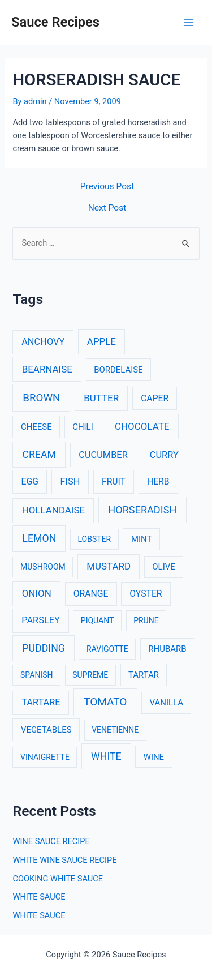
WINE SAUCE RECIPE (51, 841)
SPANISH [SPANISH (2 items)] (36, 675)
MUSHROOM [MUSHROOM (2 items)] (43, 567)
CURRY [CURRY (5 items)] (164, 455)
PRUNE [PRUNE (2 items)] (146, 620)
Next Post (107, 208)
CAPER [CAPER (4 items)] (155, 398)
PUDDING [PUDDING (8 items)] (43, 648)
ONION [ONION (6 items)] (37, 593)
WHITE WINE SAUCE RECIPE (64, 860)
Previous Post (107, 187)
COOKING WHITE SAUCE (58, 879)
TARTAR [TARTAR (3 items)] (144, 675)
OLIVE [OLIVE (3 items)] (163, 567)
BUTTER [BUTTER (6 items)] (101, 398)
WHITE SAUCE (39, 897)
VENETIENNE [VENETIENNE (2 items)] (115, 730)
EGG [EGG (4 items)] (30, 482)
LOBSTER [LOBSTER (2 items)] (95, 539)
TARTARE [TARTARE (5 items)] (41, 702)
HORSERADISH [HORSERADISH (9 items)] (142, 510)
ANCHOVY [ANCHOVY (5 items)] (43, 342)
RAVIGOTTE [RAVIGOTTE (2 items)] (107, 649)
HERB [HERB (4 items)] (158, 482)
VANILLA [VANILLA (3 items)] (166, 703)
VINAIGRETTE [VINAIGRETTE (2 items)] (45, 757)
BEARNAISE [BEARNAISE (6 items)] (47, 369)
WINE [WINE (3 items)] (154, 757)
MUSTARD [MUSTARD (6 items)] (109, 566)
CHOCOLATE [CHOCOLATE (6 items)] (142, 426)
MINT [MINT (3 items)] (141, 539)
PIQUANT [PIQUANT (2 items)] (97, 620)
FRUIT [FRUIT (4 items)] (114, 482)
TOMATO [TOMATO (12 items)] (105, 702)
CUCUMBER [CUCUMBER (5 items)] (103, 455)
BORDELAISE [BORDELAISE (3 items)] (118, 370)
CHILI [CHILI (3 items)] (83, 427)
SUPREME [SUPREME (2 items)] (90, 675)
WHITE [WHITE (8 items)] (106, 756)
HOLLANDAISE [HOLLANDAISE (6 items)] (53, 510)
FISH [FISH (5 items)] (70, 482)
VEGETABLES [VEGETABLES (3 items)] (46, 730)
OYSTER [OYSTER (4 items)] (146, 594)
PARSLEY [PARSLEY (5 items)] (41, 620)
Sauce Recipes (55, 22)
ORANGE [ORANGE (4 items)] (91, 594)
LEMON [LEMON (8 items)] (39, 538)
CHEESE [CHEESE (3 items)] (36, 427)
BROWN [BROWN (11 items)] (41, 398)
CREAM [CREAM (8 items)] (39, 455)
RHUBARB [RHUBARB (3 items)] (167, 649)
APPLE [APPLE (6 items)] (101, 341)
